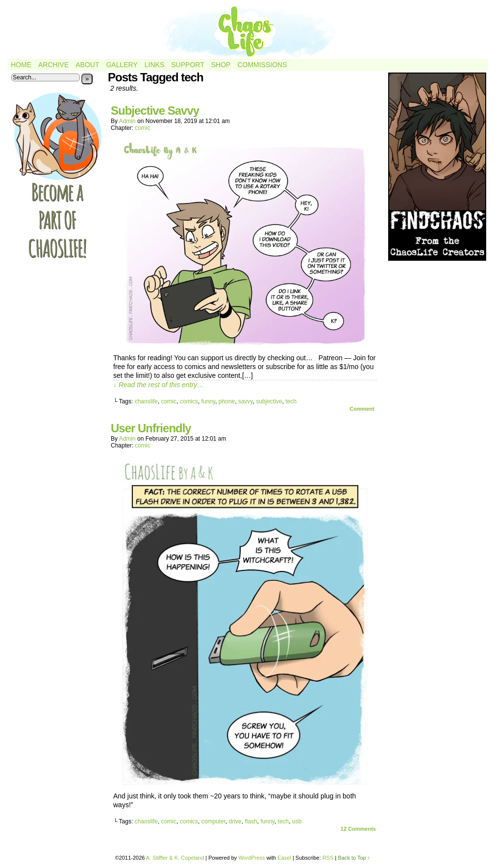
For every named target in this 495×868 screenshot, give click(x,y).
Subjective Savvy (155, 111)
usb (297, 821)
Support (187, 65)
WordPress (251, 858)
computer (213, 821)
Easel (284, 858)
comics (189, 401)
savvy (246, 401)
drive (235, 821)
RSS (328, 858)
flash (251, 821)
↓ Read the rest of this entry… (159, 385)
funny (208, 401)
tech (291, 401)
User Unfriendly (151, 428)
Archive (53, 65)
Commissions (262, 65)
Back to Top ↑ (354, 858)
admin (127, 121)
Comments (358, 829)
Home (21, 65)
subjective (269, 401)
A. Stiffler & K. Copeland (175, 858)
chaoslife (146, 401)
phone (227, 401)
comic (142, 128)
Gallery (122, 65)
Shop (221, 65)
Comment (362, 409)
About (87, 65)
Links (154, 65)
